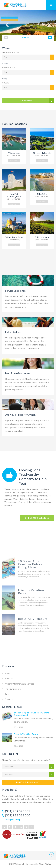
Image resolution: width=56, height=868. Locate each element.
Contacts (9, 699)
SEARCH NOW (26, 101)
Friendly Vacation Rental (26, 734)
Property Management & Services (19, 684)
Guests (6, 83)
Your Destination (11, 52)
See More (14, 161)
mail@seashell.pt (14, 819)
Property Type (9, 68)
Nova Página (45, 864)
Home (7, 674)
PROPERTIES (28, 38)
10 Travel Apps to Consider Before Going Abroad (31, 714)
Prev (6, 38)
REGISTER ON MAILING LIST (28, 782)
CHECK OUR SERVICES (37, 518)
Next (50, 38)
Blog (7, 694)
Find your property (13, 689)
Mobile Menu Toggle (51, 5)
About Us (9, 679)
